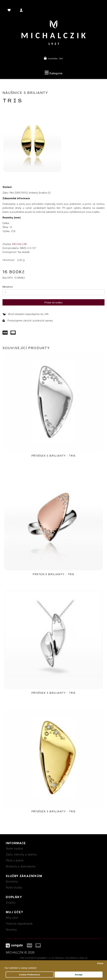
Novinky (11, 930)
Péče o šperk (15, 860)
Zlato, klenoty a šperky (21, 854)
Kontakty (12, 881)
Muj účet (12, 918)
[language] (10, 11)
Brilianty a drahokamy (21, 866)
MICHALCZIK (20, 244)
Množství (8, 287)
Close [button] (100, 963)
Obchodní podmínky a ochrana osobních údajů (54, 958)
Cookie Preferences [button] (30, 975)
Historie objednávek (19, 924)
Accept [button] (79, 975)
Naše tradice (14, 848)
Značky (11, 903)
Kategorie (54, 73)
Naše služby (14, 887)
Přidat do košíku (54, 303)
